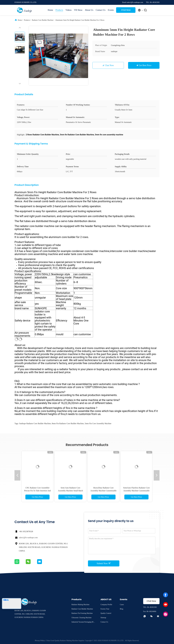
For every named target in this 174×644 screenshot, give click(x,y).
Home (50, 10)
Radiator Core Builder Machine (43, 20)
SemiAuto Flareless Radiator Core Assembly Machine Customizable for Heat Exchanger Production (136, 491)
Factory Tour (105, 609)
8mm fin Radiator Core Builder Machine (68, 423)
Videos (69, 10)
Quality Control (106, 613)
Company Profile (106, 605)
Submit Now (104, 563)
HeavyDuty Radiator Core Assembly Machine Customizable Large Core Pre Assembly (103, 491)
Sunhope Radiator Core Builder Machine (35, 423)
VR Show (78, 10)
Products (59, 10)
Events (111, 10)
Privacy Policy (40, 641)
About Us (89, 10)
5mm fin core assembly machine (98, 423)
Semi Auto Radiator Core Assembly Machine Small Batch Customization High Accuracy (71, 491)
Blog (121, 609)
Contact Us (101, 10)
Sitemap (103, 618)
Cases (122, 605)
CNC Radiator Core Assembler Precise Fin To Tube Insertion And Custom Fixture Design (37, 491)
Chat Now (126, 10)
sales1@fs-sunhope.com (28, 538)
